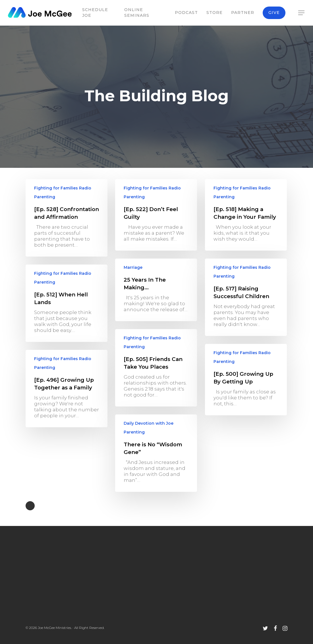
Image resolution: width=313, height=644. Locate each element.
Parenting (45, 197)
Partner (243, 13)
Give (274, 13)
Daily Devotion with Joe (149, 426)
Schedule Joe (95, 13)
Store (214, 13)
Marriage (133, 270)
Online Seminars (137, 13)
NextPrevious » (30, 506)
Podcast (186, 13)
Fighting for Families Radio (63, 188)
